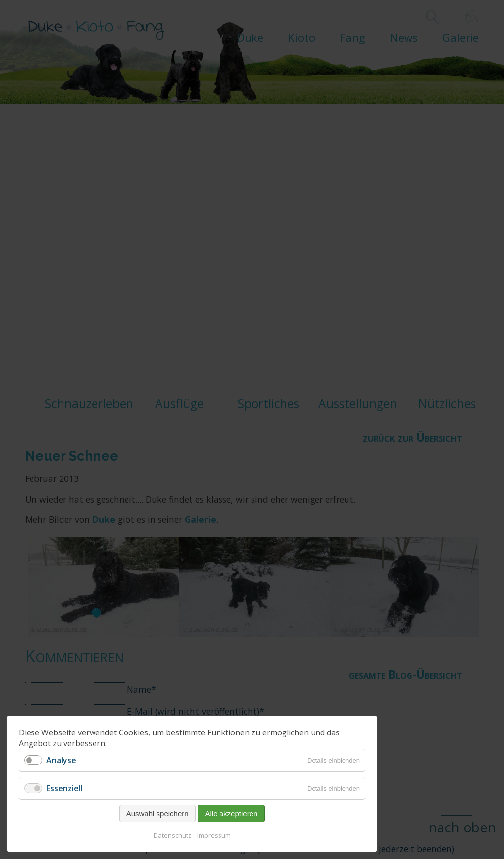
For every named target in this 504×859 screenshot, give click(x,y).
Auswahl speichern (157, 813)
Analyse (61, 760)
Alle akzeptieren (232, 813)
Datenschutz (173, 835)
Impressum (214, 835)
